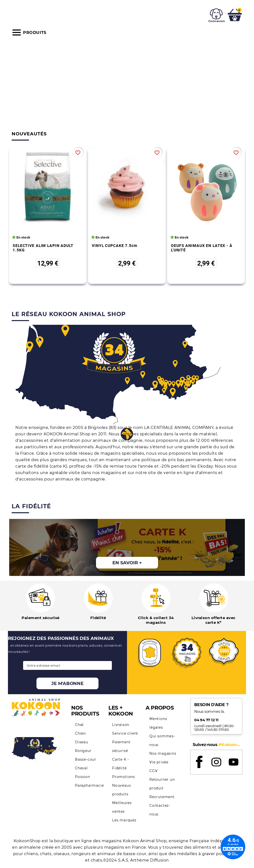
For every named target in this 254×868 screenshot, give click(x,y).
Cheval (81, 768)
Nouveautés (29, 134)
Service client (125, 733)
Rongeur (83, 751)
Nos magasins (163, 753)
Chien (80, 733)
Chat (79, 725)
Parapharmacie (89, 785)
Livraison (121, 725)
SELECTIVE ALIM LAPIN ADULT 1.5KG (43, 248)
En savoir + (127, 563)
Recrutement (162, 797)
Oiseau (81, 742)
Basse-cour (86, 759)
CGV (153, 771)
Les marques (124, 820)
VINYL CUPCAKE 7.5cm (115, 245)
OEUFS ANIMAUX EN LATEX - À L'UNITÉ (202, 248)
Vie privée (159, 762)
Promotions (124, 777)
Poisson (82, 777)
